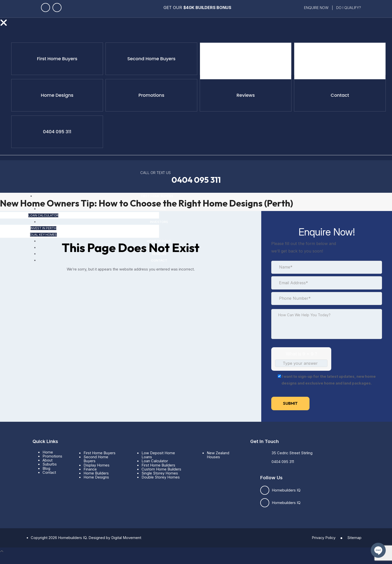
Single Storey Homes (160, 473)
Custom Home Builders (161, 469)
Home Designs (96, 477)
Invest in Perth (335, 61)
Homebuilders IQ (286, 490)
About (47, 460)
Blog (46, 468)
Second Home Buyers (96, 459)
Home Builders (96, 473)
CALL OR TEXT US (155, 173)
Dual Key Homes (354, 61)
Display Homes (96, 465)
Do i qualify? (349, 8)
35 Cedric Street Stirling (292, 453)
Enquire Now (316, 8)
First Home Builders (158, 465)
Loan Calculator (250, 61)
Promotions (52, 456)
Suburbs (50, 464)
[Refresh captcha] (324, 370)
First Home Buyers (99, 453)
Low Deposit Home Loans (158, 455)
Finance (90, 469)
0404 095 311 (196, 180)
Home (48, 452)
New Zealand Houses (218, 455)
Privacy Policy (324, 538)
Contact (49, 472)
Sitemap (354, 538)
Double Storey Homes (161, 477)
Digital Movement (126, 538)
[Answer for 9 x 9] (301, 363)
